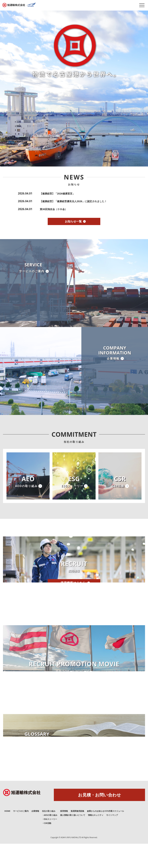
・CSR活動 (47, 847)
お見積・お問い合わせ (100, 819)
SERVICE (33, 282)
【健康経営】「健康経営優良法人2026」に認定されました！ (73, 201)
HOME (7, 835)
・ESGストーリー (49, 843)
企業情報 (35, 835)
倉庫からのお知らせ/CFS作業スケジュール (105, 835)
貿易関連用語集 (77, 835)
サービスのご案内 (21, 835)
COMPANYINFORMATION (115, 371)
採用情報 (64, 835)
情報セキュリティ (96, 839)
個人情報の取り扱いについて (73, 839)
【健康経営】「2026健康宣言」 (57, 193)
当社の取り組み (49, 835)
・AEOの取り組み (50, 839)
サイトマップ (112, 839)
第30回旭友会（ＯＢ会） (53, 209)
